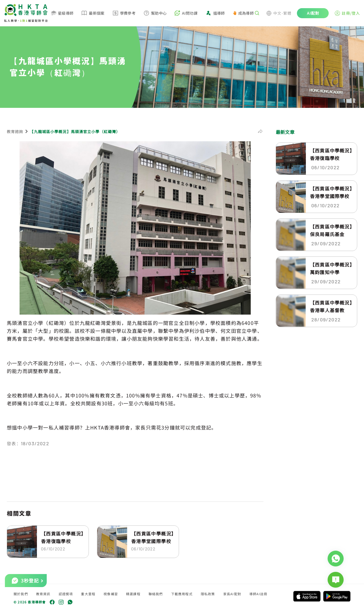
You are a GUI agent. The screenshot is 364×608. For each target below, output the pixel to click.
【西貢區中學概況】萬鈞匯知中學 (331, 268)
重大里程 (88, 594)
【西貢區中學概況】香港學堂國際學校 (153, 537)
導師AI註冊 (258, 594)
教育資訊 (43, 594)
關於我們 (21, 594)
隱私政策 (208, 594)
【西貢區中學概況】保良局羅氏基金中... (331, 230)
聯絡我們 (156, 594)
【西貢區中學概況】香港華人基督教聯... (331, 306)
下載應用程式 (182, 594)
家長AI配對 (232, 594)
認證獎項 (66, 594)
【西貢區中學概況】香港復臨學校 (62, 537)
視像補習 (111, 594)
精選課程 (133, 594)
